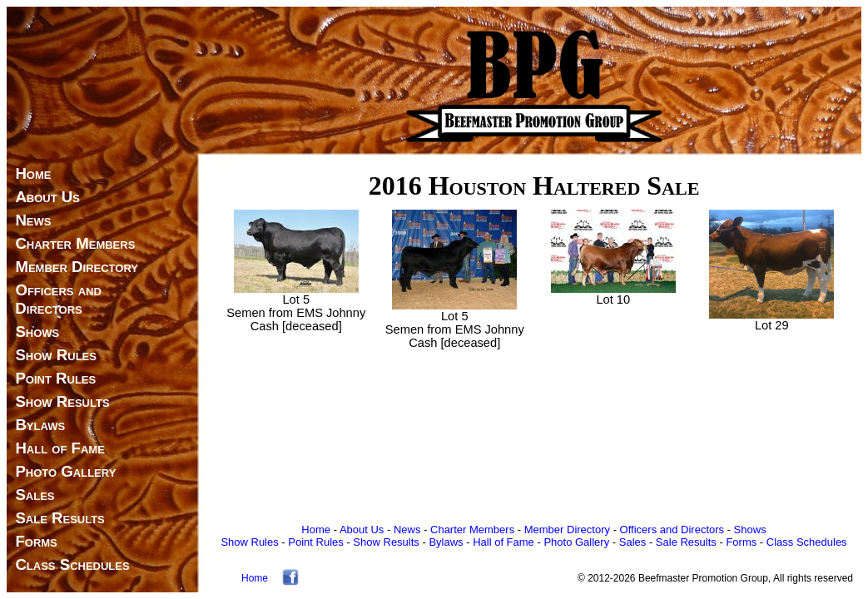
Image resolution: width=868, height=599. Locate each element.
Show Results (62, 401)
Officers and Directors (54, 299)
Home (33, 173)
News (33, 220)
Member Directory (77, 267)
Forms (36, 541)
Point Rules (55, 378)
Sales (35, 495)
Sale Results (60, 518)
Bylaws (40, 425)
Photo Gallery (65, 471)
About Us (47, 197)
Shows (37, 332)
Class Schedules (72, 564)
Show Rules (56, 355)
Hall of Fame (60, 448)
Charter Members (75, 243)
